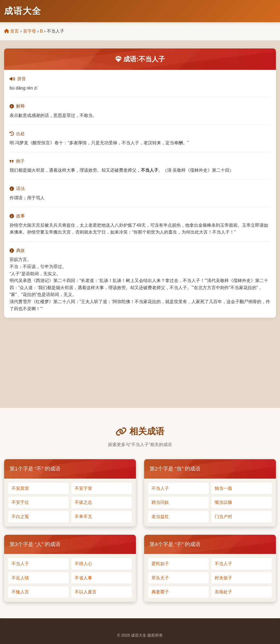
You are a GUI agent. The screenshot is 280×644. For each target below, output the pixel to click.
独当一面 (223, 488)
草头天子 (160, 578)
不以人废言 (86, 592)
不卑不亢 (83, 517)
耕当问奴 (160, 502)
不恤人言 (20, 592)
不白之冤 (20, 517)
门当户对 (223, 517)
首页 (11, 31)
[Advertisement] (140, 359)
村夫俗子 (223, 578)
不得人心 (83, 564)
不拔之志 (83, 502)
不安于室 (83, 488)
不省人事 (83, 578)
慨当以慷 (223, 502)
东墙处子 (223, 592)
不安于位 (20, 502)
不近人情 (20, 578)
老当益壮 (160, 517)
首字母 (30, 31)
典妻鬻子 (160, 592)
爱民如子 (160, 564)
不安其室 (20, 488)
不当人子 (160, 488)
